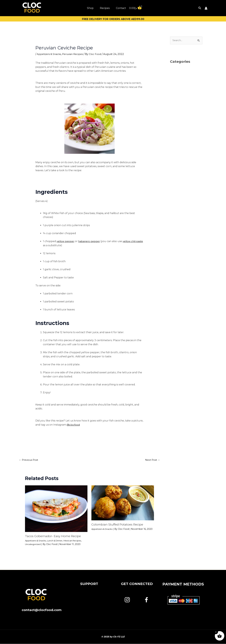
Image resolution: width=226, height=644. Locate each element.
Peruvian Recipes (74, 54)
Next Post (152, 460)
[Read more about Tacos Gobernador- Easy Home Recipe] (56, 509)
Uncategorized (33, 544)
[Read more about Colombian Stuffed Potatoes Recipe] (123, 503)
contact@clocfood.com (42, 610)
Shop (90, 8)
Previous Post (29, 460)
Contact (121, 8)
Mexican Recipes (76, 541)
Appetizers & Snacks (49, 54)
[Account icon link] (206, 8)
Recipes (105, 8)
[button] (200, 8)
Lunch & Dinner (57, 541)
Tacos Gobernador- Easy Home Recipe (55, 536)
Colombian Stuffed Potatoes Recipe (119, 525)
